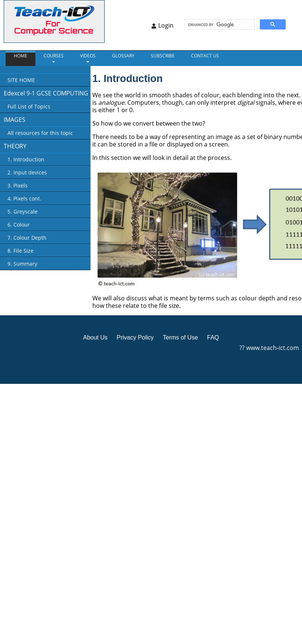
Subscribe (163, 56)
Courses (54, 56)
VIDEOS (88, 56)
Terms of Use (180, 337)
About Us (95, 337)
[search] (219, 25)
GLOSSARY (123, 56)
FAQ (213, 337)
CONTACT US (205, 56)
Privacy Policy (135, 337)
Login (166, 25)
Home (20, 56)
